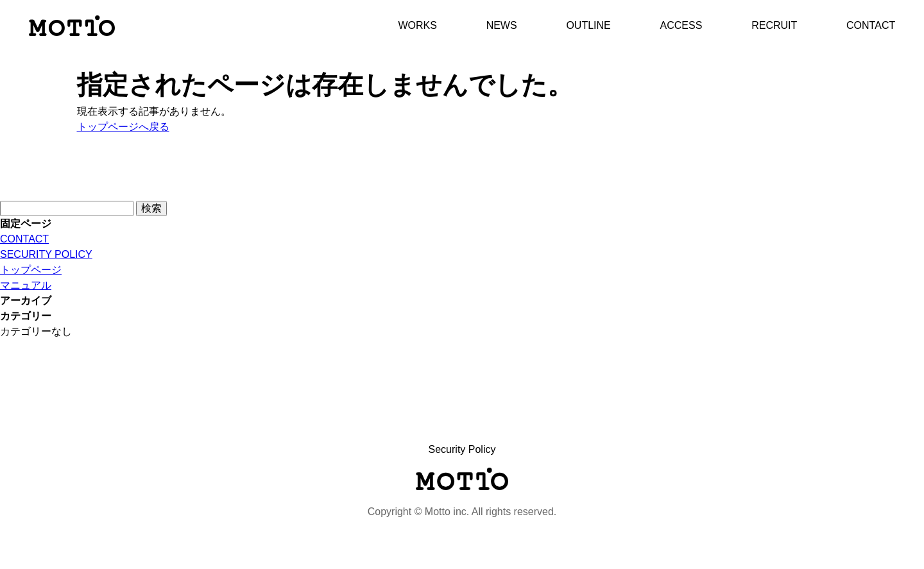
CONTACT (871, 25)
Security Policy (462, 449)
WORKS (417, 25)
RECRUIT (774, 25)
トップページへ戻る (123, 127)
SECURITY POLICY (46, 254)
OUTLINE (588, 25)
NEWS (502, 25)
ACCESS (681, 25)
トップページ (31, 270)
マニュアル (26, 285)
